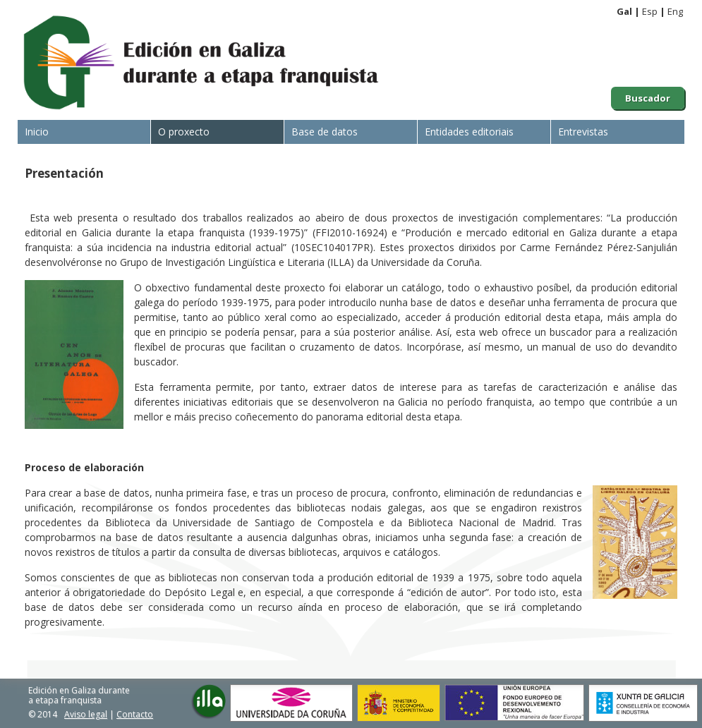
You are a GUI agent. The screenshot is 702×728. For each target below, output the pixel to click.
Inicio (37, 132)
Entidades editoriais (469, 132)
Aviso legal (86, 714)
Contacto (135, 714)
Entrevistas (583, 132)
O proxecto (184, 132)
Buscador (648, 98)
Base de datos (325, 132)
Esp (650, 11)
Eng (675, 11)
